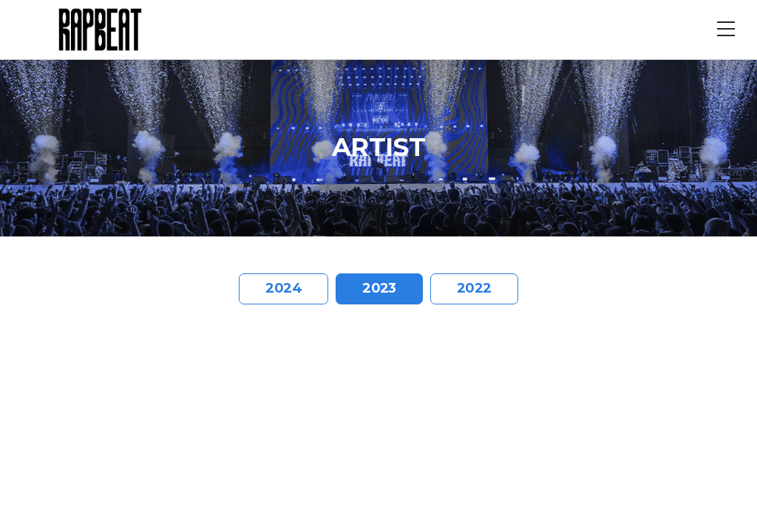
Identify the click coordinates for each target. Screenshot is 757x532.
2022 (474, 288)
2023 (379, 288)
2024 (284, 288)
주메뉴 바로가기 (0, 0)
